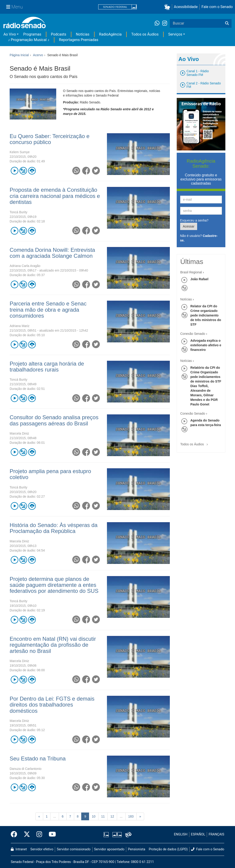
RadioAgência (110, 34)
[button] (168, 7)
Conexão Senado (193, 334)
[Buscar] (227, 23)
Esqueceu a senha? (194, 220)
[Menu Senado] (14, 7)
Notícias (83, 34)
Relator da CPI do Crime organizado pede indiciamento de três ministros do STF (206, 315)
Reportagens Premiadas (79, 40)
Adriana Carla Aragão (25, 266)
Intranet (19, 849)
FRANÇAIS (216, 834)
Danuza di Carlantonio (26, 769)
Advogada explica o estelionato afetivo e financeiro (206, 345)
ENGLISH (181, 834)
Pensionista (137, 849)
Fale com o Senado (217, 7)
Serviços (175, 34)
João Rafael (200, 279)
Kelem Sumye (20, 152)
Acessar (189, 226)
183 (131, 816)
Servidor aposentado (109, 849)
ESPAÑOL (198, 834)
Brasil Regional (191, 272)
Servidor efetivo (42, 849)
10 (94, 816)
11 (103, 816)
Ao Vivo (10, 34)
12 (112, 816)
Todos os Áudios (145, 34)
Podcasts (59, 34)
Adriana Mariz (20, 326)
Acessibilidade (186, 7)
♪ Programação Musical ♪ (29, 40)
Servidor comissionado (74, 849)
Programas (32, 34)
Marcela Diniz (19, 433)
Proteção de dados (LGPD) (168, 849)
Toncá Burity (18, 212)
